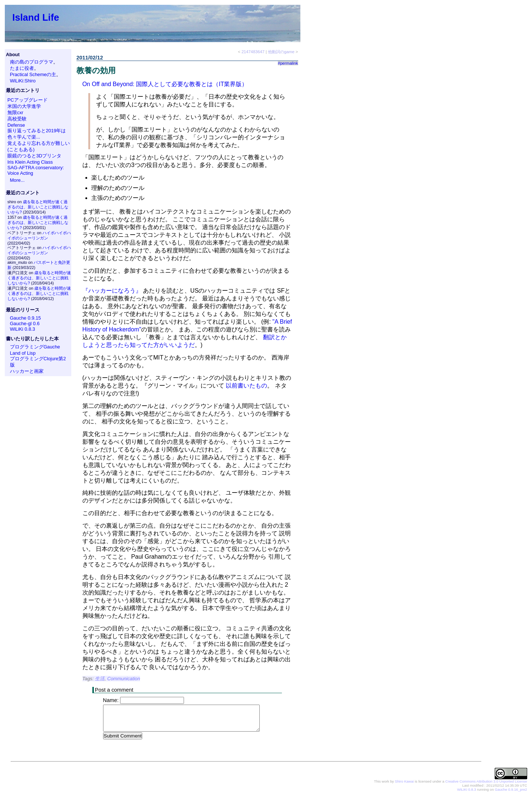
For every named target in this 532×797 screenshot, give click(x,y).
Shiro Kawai (404, 782)
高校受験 (17, 119)
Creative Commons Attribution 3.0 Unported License (486, 782)
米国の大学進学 (24, 106)
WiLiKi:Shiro (23, 81)
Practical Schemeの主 (33, 74)
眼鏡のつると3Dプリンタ (34, 156)
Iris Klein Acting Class (30, 162)
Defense (16, 125)
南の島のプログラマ (32, 62)
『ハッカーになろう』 (112, 291)
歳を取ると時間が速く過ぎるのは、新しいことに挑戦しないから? (38, 207)
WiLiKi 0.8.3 (23, 329)
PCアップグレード (28, 100)
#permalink (288, 63)
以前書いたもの (246, 386)
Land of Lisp (23, 353)
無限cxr (15, 113)
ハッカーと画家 (27, 371)
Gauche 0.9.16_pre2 (511, 790)
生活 (100, 679)
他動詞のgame (281, 52)
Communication (124, 679)
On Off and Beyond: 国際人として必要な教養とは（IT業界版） (165, 84)
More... (17, 180)
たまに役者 (22, 68)
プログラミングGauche (35, 347)
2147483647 (253, 52)
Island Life (36, 17)
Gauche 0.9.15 (25, 318)
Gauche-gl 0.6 (25, 323)
